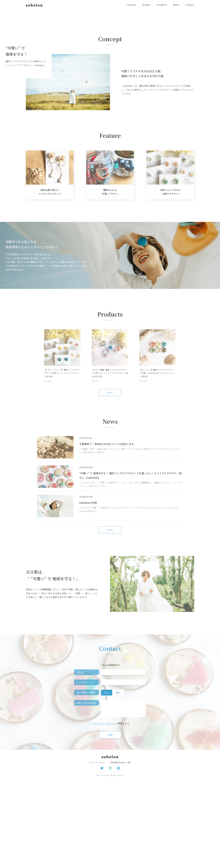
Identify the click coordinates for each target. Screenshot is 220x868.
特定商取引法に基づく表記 (121, 851)
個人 (118, 781)
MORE (110, 481)
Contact (190, 5)
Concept (131, 5)
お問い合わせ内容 (87, 791)
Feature (146, 5)
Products (162, 5)
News (176, 5)
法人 (107, 781)
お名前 (80, 761)
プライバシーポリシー (104, 812)
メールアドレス (85, 771)
